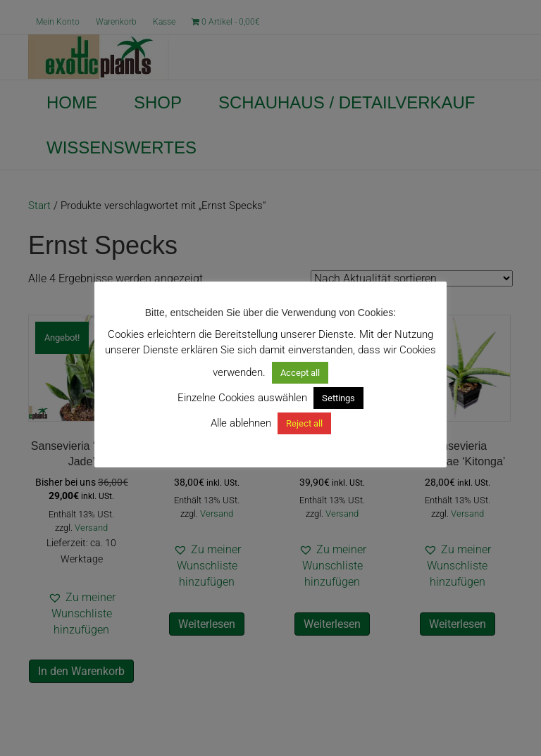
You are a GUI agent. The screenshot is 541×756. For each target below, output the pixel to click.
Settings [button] (338, 398)
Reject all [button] (304, 423)
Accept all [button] (300, 373)
